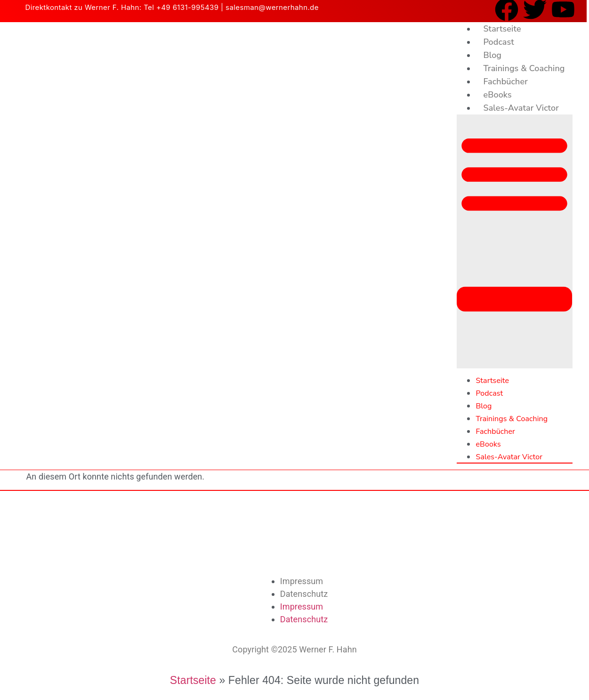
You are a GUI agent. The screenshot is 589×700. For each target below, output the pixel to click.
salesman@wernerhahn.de (272, 7)
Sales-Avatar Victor (521, 108)
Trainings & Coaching (524, 68)
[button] (514, 241)
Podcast (498, 42)
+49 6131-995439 (188, 7)
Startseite (502, 29)
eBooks (497, 95)
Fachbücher (505, 81)
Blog (492, 55)
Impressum (302, 581)
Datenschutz (304, 594)
